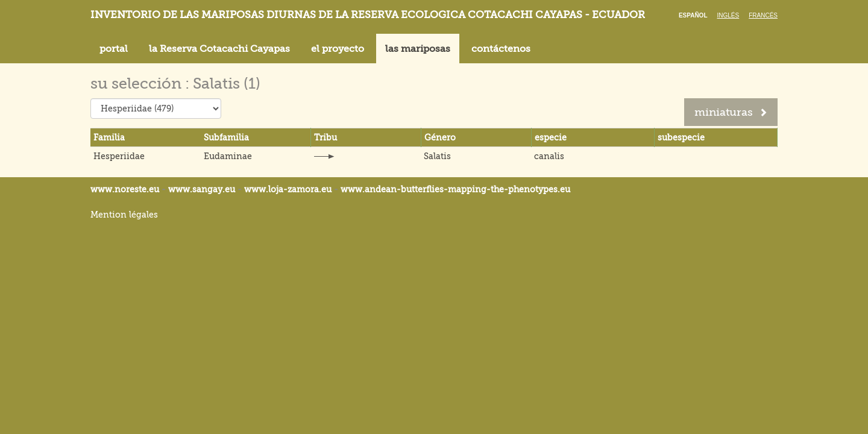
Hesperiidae (119, 156)
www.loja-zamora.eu (288, 189)
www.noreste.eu (125, 189)
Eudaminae (228, 156)
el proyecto (338, 49)
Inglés (728, 15)
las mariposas (418, 49)
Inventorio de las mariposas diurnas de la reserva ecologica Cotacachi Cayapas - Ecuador (368, 15)
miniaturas (731, 112)
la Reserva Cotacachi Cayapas (219, 49)
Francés (763, 15)
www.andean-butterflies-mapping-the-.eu (455, 189)
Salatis (437, 156)
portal (114, 49)
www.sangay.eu (202, 189)
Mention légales (124, 215)
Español (693, 15)
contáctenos (501, 49)
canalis (549, 156)
